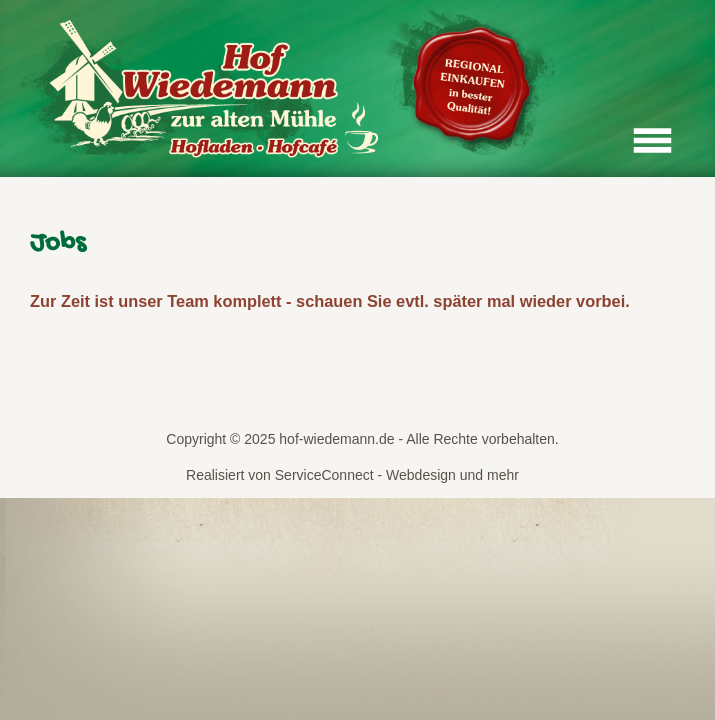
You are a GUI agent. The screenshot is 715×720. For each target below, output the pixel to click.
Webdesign (421, 475)
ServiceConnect (324, 475)
